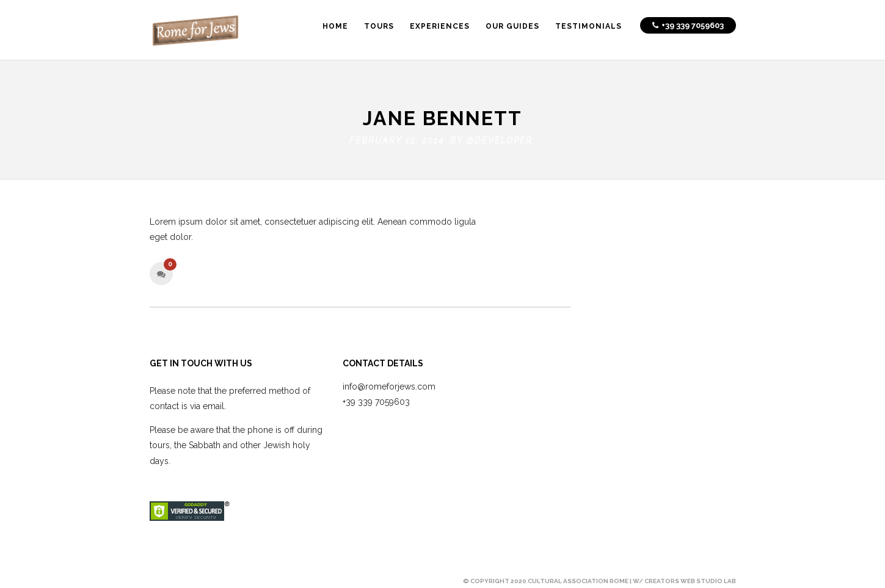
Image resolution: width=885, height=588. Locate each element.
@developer (500, 138)
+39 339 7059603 (376, 399)
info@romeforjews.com (389, 384)
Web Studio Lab (708, 579)
